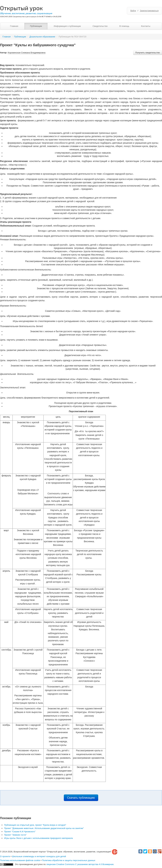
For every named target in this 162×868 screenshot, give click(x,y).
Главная (14, 26)
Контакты (146, 26)
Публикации (36, 26)
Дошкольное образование (42, 37)
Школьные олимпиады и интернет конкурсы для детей (39, 856)
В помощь (124, 26)
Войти (133, 11)
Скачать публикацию (81, 798)
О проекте (5, 856)
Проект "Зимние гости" (15, 835)
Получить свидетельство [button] (148, 53)
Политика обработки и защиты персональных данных (69, 860)
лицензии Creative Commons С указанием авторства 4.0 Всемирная (80, 864)
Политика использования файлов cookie (20, 860)
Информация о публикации (67, 26)
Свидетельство (100, 26)
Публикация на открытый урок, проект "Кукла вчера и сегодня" (35, 825)
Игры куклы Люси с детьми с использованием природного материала (38, 838)
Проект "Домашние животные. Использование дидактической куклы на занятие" (44, 828)
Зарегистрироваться (149, 11)
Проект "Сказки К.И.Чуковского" (20, 832)
